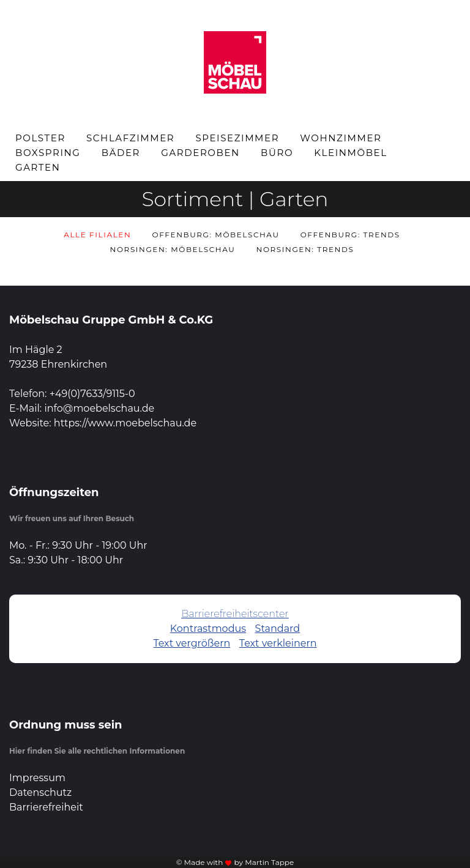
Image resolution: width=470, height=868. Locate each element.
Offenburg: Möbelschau (216, 235)
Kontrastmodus (208, 629)
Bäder (121, 153)
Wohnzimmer (341, 138)
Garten (38, 167)
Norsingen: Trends (305, 250)
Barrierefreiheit (46, 807)
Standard (278, 629)
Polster (40, 138)
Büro (277, 153)
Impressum (37, 778)
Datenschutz (40, 792)
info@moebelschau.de (99, 408)
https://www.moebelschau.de (125, 423)
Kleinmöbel (350, 153)
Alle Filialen (97, 235)
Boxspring (48, 153)
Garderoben (200, 153)
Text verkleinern (278, 643)
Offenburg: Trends (350, 235)
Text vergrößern (192, 643)
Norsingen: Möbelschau (173, 250)
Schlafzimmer (130, 138)
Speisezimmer (237, 138)
